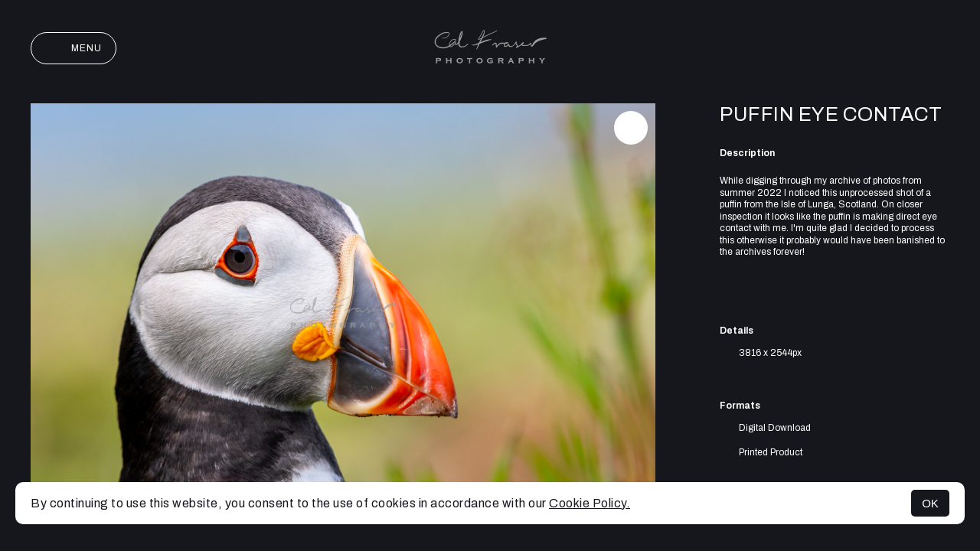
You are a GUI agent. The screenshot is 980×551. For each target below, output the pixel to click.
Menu (73, 48)
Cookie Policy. (590, 503)
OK (930, 503)
